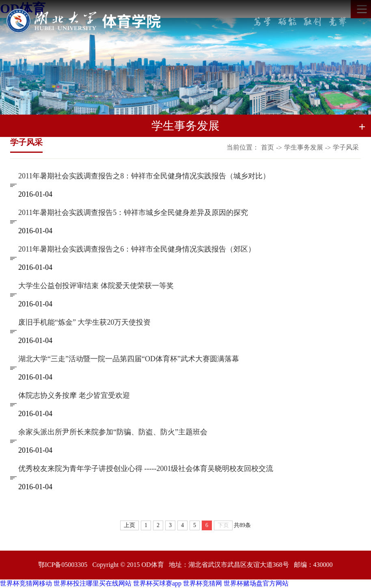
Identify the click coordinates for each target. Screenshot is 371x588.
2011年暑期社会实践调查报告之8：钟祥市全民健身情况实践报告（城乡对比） (144, 176)
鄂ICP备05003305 (63, 565)
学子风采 (346, 147)
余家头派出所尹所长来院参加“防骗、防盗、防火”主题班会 (113, 432)
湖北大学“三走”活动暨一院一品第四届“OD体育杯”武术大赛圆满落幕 (129, 359)
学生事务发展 (304, 147)
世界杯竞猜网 (203, 583)
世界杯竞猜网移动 (26, 583)
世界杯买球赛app (157, 583)
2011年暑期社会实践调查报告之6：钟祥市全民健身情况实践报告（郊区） (137, 249)
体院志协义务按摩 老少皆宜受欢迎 (74, 395)
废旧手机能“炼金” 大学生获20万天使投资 (84, 322)
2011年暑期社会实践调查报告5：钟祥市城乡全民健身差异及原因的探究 (133, 213)
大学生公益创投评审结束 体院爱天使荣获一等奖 (96, 286)
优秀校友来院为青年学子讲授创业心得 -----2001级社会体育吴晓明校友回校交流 (146, 469)
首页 (267, 147)
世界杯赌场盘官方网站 (256, 583)
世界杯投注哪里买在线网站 (93, 583)
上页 (129, 525)
